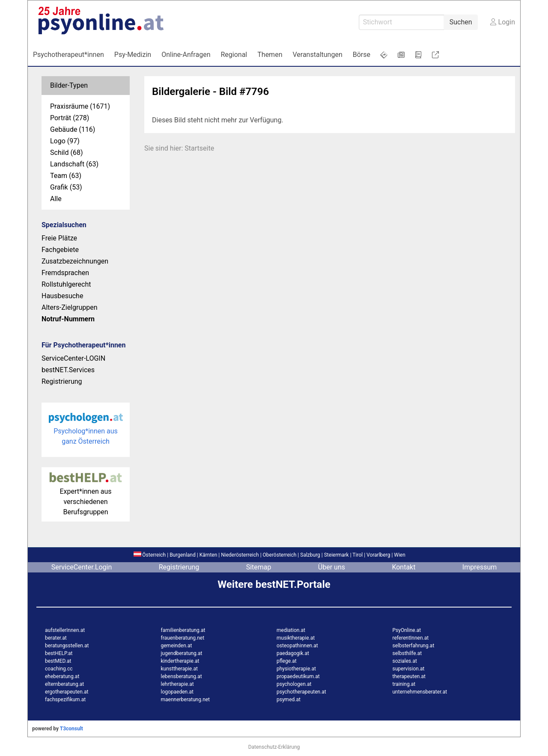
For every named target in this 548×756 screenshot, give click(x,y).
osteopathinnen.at (297, 646)
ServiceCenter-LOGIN (73, 358)
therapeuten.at (409, 676)
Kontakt (404, 567)
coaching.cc (59, 669)
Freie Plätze (59, 238)
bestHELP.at (59, 653)
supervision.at (409, 669)
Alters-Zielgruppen (70, 307)
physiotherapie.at (296, 669)
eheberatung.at (62, 676)
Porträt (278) (70, 118)
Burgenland (183, 555)
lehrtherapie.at (177, 684)
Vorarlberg (378, 555)
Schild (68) (67, 153)
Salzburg (310, 555)
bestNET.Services (68, 370)
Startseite (199, 148)
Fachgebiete (60, 250)
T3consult (71, 729)
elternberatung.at (64, 684)
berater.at (56, 638)
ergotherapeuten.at (67, 692)
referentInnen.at (411, 638)
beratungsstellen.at (67, 646)
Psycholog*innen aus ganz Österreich (86, 431)
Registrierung (62, 381)
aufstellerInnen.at (65, 630)
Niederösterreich (240, 555)
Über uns (332, 567)
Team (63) (66, 176)
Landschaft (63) (74, 164)
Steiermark (337, 555)
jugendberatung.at (182, 653)
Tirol (357, 555)
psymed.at (289, 700)
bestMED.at (58, 661)
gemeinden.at (177, 646)
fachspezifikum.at (65, 700)
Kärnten (208, 555)
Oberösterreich (280, 555)
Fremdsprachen (65, 273)
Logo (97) (65, 141)
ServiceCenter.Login (82, 567)
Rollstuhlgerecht (66, 284)
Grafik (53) (66, 187)
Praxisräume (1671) (80, 106)
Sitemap (259, 567)
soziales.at (405, 661)
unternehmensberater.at (420, 692)
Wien (400, 555)
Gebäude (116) (73, 129)
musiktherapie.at (296, 638)
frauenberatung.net (183, 638)
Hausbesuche (62, 296)
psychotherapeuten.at (301, 692)
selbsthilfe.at (407, 653)
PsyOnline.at (407, 630)
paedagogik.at (293, 653)
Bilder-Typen (69, 85)
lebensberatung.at (182, 676)
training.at (404, 684)
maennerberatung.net (186, 700)
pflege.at (287, 661)
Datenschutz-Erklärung (274, 747)
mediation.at (291, 630)
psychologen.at (294, 684)
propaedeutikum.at (298, 676)
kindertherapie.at (180, 661)
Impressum (480, 567)
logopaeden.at (177, 692)
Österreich (150, 555)
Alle (56, 199)
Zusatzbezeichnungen (75, 261)
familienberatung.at (183, 630)
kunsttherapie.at (179, 669)
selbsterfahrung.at (414, 646)
